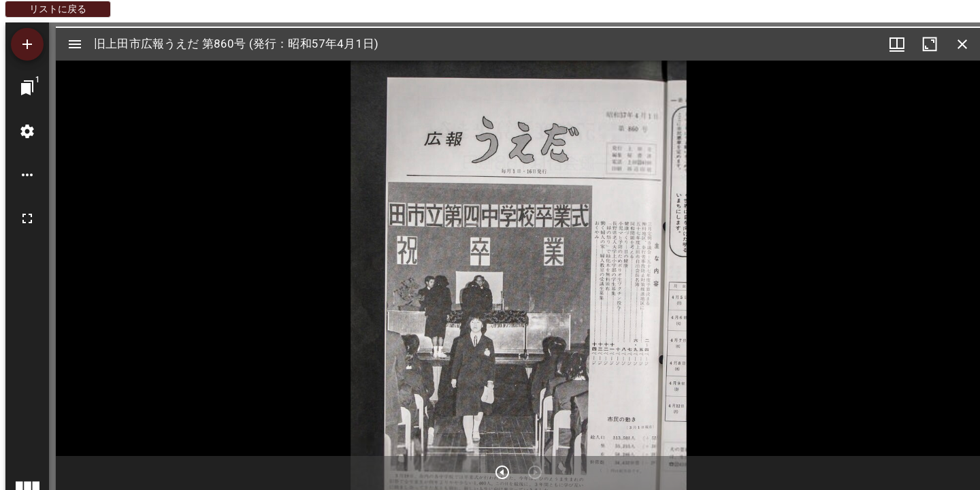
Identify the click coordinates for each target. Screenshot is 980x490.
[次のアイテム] (502, 472)
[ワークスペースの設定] (27, 131)
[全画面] (27, 218)
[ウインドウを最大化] (930, 44)
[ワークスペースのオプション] (27, 175)
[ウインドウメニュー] (897, 44)
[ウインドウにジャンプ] (27, 88)
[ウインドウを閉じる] (962, 44)
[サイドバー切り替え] (75, 44)
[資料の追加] (27, 44)
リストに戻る (58, 9)
